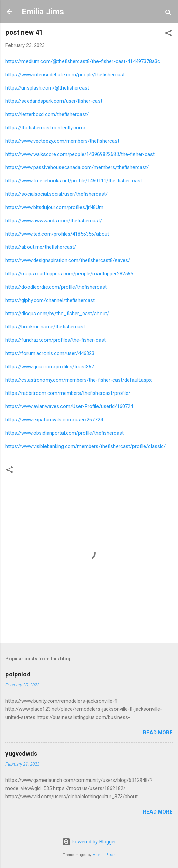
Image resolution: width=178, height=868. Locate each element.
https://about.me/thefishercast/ (41, 247)
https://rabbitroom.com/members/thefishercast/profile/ (68, 393)
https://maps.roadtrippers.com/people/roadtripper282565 (69, 274)
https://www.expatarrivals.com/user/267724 (54, 420)
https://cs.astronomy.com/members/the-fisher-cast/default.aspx (78, 380)
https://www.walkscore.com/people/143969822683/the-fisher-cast (80, 154)
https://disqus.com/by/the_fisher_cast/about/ (57, 314)
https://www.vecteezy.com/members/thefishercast (62, 141)
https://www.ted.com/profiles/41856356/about (57, 234)
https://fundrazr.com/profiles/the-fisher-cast (56, 340)
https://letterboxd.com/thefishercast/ (47, 114)
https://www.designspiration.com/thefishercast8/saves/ (68, 260)
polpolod (18, 674)
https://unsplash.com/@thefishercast (47, 88)
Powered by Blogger (89, 842)
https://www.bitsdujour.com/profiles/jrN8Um (54, 207)
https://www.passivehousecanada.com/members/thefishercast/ (77, 167)
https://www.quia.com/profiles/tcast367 (50, 367)
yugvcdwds (21, 753)
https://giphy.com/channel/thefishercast (50, 300)
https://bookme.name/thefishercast (45, 327)
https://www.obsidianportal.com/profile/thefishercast (65, 433)
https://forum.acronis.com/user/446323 (50, 353)
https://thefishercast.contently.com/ (46, 128)
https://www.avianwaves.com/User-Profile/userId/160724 (69, 406)
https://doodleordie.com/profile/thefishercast (56, 287)
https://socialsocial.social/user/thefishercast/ (57, 194)
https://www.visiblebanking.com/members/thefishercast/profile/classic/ (86, 446)
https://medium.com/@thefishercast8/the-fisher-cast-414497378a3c (83, 61)
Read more (158, 733)
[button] (168, 34)
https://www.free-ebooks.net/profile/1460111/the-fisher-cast (74, 181)
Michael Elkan (104, 855)
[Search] (168, 14)
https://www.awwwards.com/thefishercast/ (54, 221)
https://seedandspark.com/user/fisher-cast (54, 101)
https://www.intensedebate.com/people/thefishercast (65, 75)
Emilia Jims (43, 12)
